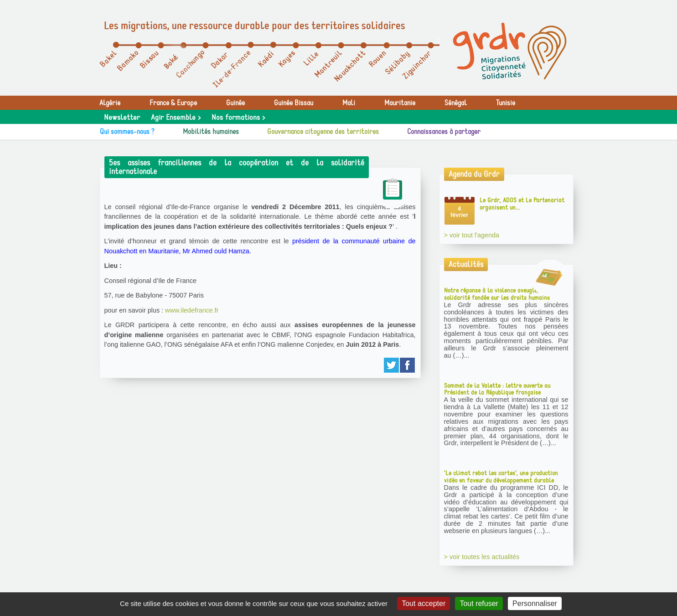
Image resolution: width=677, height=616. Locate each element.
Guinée (235, 103)
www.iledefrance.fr (192, 310)
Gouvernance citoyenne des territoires (323, 132)
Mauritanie (400, 103)
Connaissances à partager (444, 132)
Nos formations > (238, 118)
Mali (349, 103)
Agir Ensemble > (176, 118)
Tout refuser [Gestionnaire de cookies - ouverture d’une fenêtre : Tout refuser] (479, 603)
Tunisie (506, 103)
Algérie (110, 103)
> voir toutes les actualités (482, 557)
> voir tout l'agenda (472, 235)
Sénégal (456, 103)
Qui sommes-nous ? (127, 132)
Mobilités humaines (211, 132)
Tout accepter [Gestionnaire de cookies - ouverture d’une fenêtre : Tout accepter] (424, 603)
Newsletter (122, 118)
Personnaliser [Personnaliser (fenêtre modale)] (535, 603)
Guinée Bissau (294, 103)
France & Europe (173, 103)
